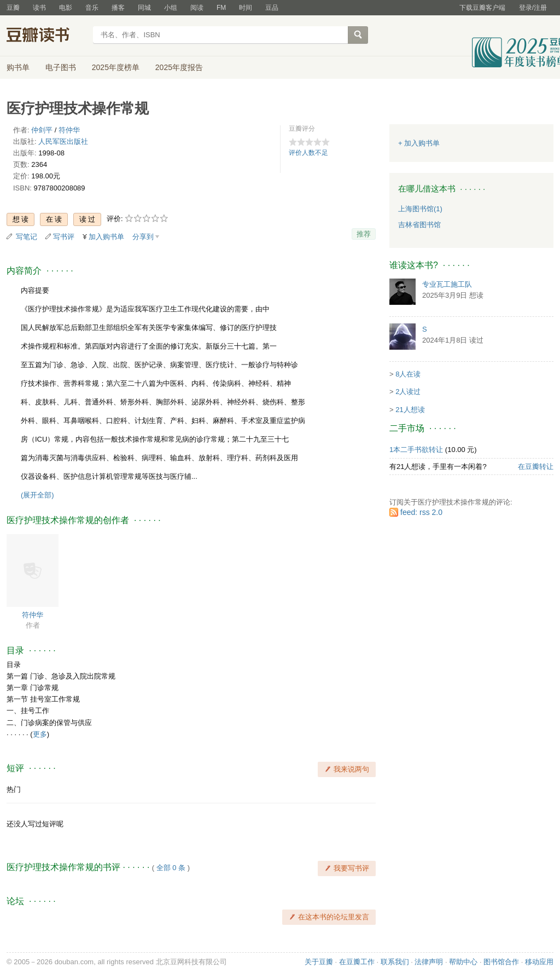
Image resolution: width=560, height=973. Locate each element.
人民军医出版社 (63, 141)
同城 (144, 8)
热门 (14, 789)
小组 (171, 8)
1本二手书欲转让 (416, 450)
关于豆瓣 (319, 962)
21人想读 (410, 410)
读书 (39, 8)
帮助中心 (463, 962)
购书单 (18, 67)
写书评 (64, 237)
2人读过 (408, 392)
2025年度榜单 (116, 67)
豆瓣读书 (46, 36)
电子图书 (61, 67)
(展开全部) (37, 495)
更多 (40, 734)
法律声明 (429, 962)
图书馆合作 (501, 962)
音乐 (92, 8)
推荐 (364, 234)
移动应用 (539, 962)
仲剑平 (42, 130)
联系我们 (395, 962)
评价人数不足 (308, 153)
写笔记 (27, 237)
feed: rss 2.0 (421, 512)
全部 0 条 (171, 868)
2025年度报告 (179, 67)
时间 (246, 8)
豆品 (272, 8)
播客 (118, 8)
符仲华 (69, 130)
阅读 (197, 8)
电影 (66, 8)
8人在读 (408, 374)
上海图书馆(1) (420, 209)
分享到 (143, 237)
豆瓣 (13, 8)
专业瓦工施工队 (447, 284)
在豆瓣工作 (357, 962)
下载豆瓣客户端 (482, 8)
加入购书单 (106, 237)
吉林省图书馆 (419, 225)
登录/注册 (533, 8)
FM (221, 8)
